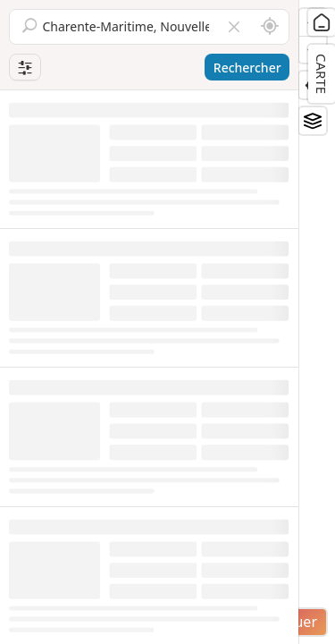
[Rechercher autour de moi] (270, 27)
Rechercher (247, 68)
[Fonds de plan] (313, 121)
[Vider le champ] (234, 27)
